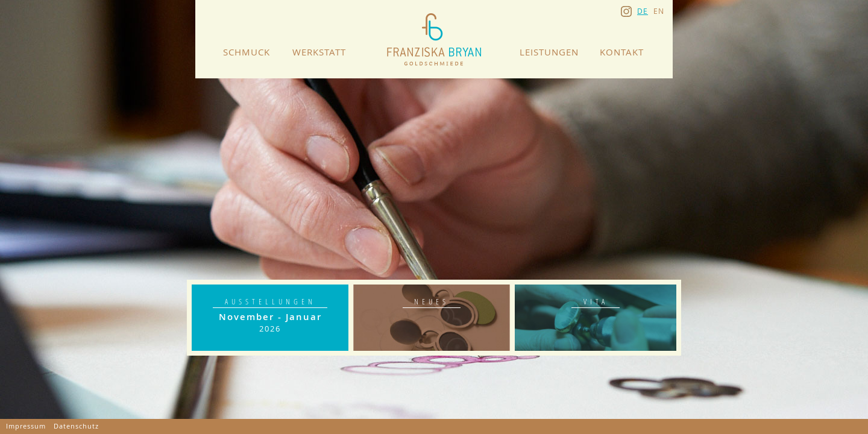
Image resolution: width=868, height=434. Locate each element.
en (659, 11)
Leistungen (549, 52)
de (643, 11)
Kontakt (622, 52)
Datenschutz (76, 426)
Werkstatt (319, 52)
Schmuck (247, 52)
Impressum (26, 426)
